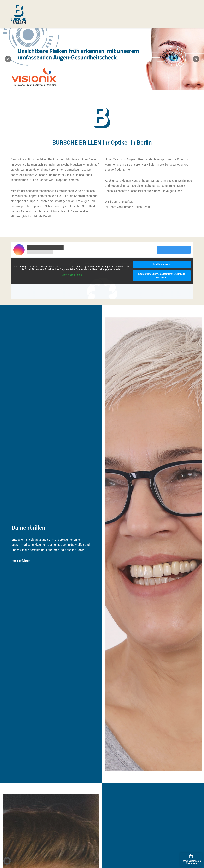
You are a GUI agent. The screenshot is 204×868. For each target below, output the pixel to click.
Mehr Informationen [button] (72, 275)
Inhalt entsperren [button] (162, 264)
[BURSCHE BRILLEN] (18, 14)
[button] (192, 14)
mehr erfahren (21, 561)
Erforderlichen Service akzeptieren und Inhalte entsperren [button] (162, 276)
